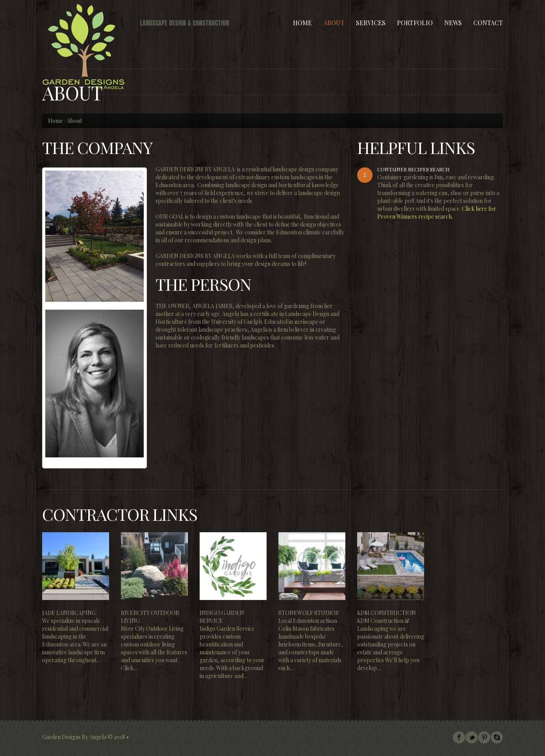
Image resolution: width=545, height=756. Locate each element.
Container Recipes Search (413, 169)
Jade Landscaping (69, 613)
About (334, 23)
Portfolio (415, 23)
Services (371, 23)
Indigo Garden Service (222, 617)
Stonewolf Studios (309, 613)
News (453, 23)
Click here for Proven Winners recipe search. (437, 213)
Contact (488, 23)
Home (302, 23)
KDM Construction (387, 613)
